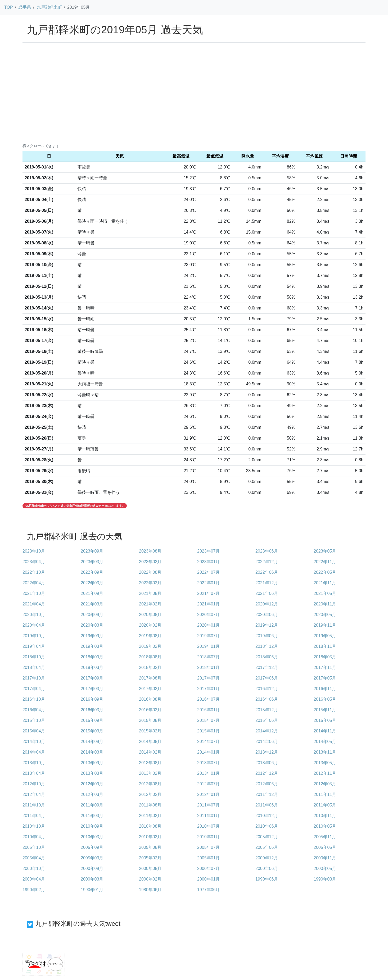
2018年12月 (267, 646)
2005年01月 (208, 858)
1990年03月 (325, 879)
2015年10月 (34, 720)
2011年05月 (325, 805)
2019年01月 (208, 646)
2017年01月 (208, 689)
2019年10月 (34, 636)
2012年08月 (150, 784)
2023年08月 (150, 551)
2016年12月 (267, 689)
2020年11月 (325, 604)
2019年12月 (267, 625)
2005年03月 (92, 858)
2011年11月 (325, 794)
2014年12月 (267, 731)
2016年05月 (325, 699)
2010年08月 (150, 826)
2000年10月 (34, 869)
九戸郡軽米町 (49, 7)
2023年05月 (325, 551)
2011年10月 (34, 805)
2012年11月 (325, 773)
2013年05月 (325, 763)
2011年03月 (92, 816)
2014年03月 (92, 752)
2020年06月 (267, 615)
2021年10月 (34, 593)
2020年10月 (34, 615)
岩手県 (25, 7)
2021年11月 (325, 583)
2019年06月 (267, 636)
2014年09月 (92, 742)
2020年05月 (325, 615)
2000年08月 (150, 869)
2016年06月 (267, 699)
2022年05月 (325, 572)
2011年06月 (267, 805)
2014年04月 (34, 752)
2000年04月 (34, 879)
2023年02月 (150, 562)
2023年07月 (208, 551)
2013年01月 (208, 773)
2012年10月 (34, 784)
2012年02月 (150, 794)
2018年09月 (92, 657)
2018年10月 (34, 657)
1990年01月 (92, 890)
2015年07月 (208, 720)
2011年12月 (267, 794)
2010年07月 (208, 826)
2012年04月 (34, 794)
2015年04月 (34, 731)
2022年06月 (267, 572)
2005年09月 (92, 847)
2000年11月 (325, 858)
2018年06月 (267, 657)
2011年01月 (208, 816)
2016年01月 (208, 710)
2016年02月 (150, 710)
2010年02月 (150, 837)
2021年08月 (150, 593)
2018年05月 (325, 657)
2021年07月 (208, 593)
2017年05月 (325, 678)
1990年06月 (267, 879)
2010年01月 (208, 837)
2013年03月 (92, 773)
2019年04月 (34, 646)
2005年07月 (208, 847)
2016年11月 (325, 689)
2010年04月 (34, 837)
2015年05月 (325, 720)
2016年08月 (150, 699)
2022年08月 (150, 572)
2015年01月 (208, 731)
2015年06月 (267, 720)
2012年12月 (267, 773)
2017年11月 (325, 667)
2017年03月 (92, 689)
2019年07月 (208, 636)
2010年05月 (325, 826)
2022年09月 (92, 572)
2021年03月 (92, 604)
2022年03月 (92, 583)
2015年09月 (92, 720)
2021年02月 (150, 604)
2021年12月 (267, 583)
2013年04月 (34, 773)
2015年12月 (267, 710)
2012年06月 (267, 784)
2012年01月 (208, 794)
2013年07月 (208, 763)
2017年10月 (34, 678)
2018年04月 (34, 667)
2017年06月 (267, 678)
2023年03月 (92, 562)
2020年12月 (267, 604)
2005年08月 (150, 847)
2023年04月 (34, 562)
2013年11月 (325, 752)
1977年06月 (208, 890)
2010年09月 (92, 826)
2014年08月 (150, 742)
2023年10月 (34, 551)
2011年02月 (150, 816)
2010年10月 (34, 826)
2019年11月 (325, 625)
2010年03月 (92, 837)
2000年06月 (267, 869)
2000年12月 (267, 858)
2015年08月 (150, 720)
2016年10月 (34, 699)
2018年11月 (325, 646)
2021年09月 (92, 593)
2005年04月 (34, 858)
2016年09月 (92, 699)
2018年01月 (208, 667)
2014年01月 (208, 752)
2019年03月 (92, 646)
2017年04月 (34, 689)
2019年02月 (150, 646)
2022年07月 (208, 572)
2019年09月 (92, 636)
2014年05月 (325, 742)
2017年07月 (208, 678)
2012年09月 (92, 784)
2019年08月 (150, 636)
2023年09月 (92, 551)
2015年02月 (150, 731)
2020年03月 (92, 625)
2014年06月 (267, 742)
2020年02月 (150, 625)
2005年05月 (325, 847)
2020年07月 (208, 615)
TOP (9, 7)
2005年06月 (267, 847)
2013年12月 (267, 752)
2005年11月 (325, 837)
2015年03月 (92, 731)
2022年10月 (34, 572)
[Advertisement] (194, 101)
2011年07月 (208, 805)
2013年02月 (150, 773)
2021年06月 (267, 593)
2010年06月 (267, 826)
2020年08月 (150, 615)
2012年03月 (92, 794)
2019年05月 (325, 636)
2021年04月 (34, 604)
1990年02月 (34, 890)
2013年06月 (267, 763)
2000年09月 (92, 869)
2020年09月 (92, 615)
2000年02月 (150, 879)
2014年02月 (150, 752)
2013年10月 (34, 763)
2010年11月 (325, 816)
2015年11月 (325, 710)
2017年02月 (150, 689)
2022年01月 (208, 583)
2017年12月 (267, 667)
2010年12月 (267, 816)
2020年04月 (34, 625)
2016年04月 (34, 710)
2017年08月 (150, 678)
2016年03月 (92, 710)
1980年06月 (150, 890)
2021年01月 (208, 604)
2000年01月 (208, 879)
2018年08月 (150, 657)
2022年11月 (325, 562)
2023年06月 (267, 551)
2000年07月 (208, 869)
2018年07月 (208, 657)
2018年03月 (92, 667)
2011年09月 (92, 805)
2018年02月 (150, 667)
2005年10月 (34, 847)
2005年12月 (267, 837)
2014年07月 (208, 742)
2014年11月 (325, 731)
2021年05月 (325, 593)
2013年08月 (150, 763)
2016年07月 (208, 699)
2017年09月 (92, 678)
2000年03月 (92, 879)
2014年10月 (34, 742)
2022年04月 (34, 583)
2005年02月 (150, 858)
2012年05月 (325, 784)
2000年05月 (325, 869)
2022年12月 (267, 562)
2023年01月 (208, 562)
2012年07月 (208, 784)
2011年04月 (34, 816)
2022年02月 (150, 583)
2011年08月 (150, 805)
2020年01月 (208, 625)
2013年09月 (92, 763)
